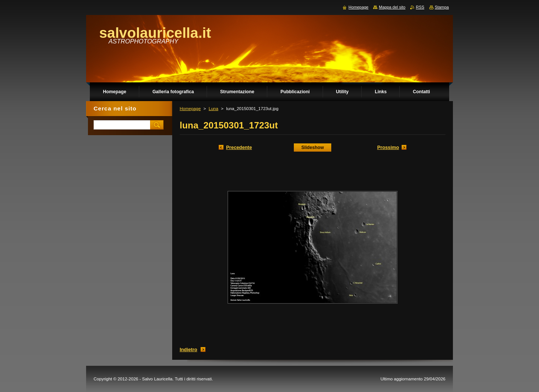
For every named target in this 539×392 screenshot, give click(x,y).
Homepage (190, 109)
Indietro (188, 350)
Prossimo (388, 147)
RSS (420, 7)
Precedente (239, 147)
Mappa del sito (392, 7)
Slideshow (313, 148)
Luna (213, 109)
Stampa (442, 7)
